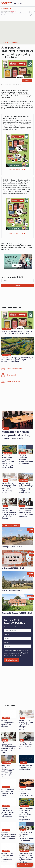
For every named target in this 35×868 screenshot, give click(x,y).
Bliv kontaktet (12, 660)
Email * (7, 635)
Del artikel (27, 81)
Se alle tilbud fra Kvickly (17, 170)
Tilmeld (17, 286)
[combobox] (5, 646)
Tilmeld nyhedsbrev (25, 865)
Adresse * (7, 643)
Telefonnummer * (10, 627)
